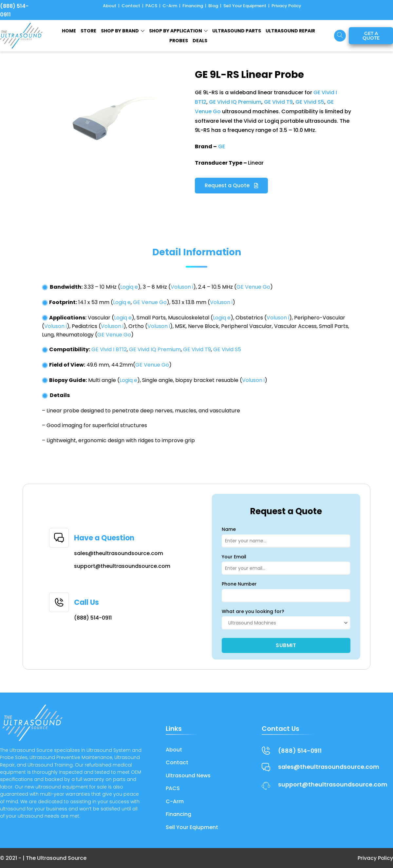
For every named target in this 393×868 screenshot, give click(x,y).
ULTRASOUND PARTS (237, 31)
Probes (179, 41)
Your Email (234, 557)
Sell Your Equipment (245, 6)
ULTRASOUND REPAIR (290, 31)
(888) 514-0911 (93, 618)
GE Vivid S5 (310, 102)
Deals (200, 41)
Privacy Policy (286, 6)
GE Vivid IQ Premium (235, 102)
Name (229, 529)
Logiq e (129, 287)
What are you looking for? (253, 611)
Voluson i (182, 287)
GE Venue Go (253, 287)
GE (222, 146)
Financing (193, 6)
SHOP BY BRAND (123, 31)
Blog (213, 6)
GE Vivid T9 (278, 102)
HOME (69, 31)
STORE (88, 31)
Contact (131, 6)
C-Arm (170, 6)
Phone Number (239, 584)
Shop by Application (178, 31)
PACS (151, 6)
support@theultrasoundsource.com (122, 566)
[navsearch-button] (340, 36)
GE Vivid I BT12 (109, 349)
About (110, 6)
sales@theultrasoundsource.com (119, 553)
